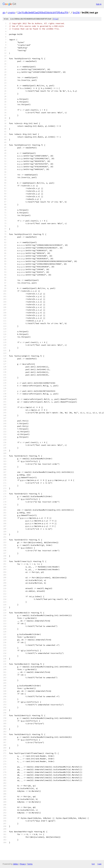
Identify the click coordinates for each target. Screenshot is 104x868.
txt (93, 864)
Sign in (99, 4)
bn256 (76, 12)
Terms (30, 864)
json (99, 864)
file (55, 19)
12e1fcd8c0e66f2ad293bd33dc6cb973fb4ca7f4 (43, 12)
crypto (11, 12)
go (4, 12)
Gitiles (16, 864)
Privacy (23, 864)
